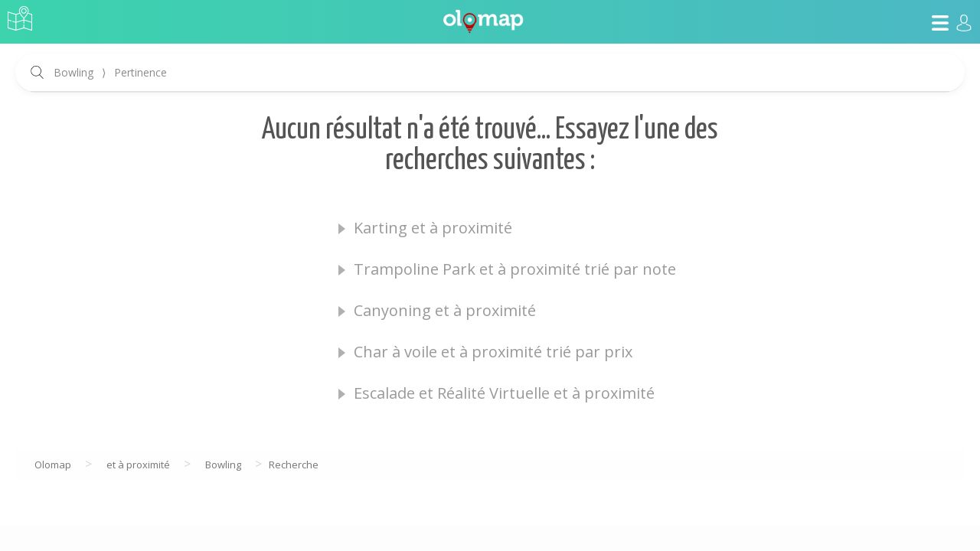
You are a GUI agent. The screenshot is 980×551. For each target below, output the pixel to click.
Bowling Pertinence (110, 72)
